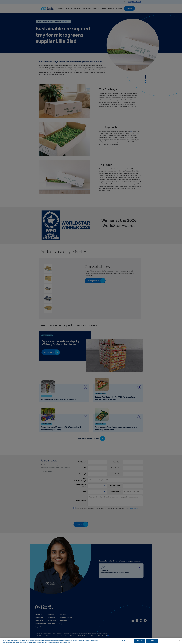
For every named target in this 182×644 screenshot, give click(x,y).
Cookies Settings (127, 641)
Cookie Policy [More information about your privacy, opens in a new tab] (67, 642)
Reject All (139, 641)
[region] (91, 641)
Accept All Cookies (152, 641)
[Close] (179, 641)
